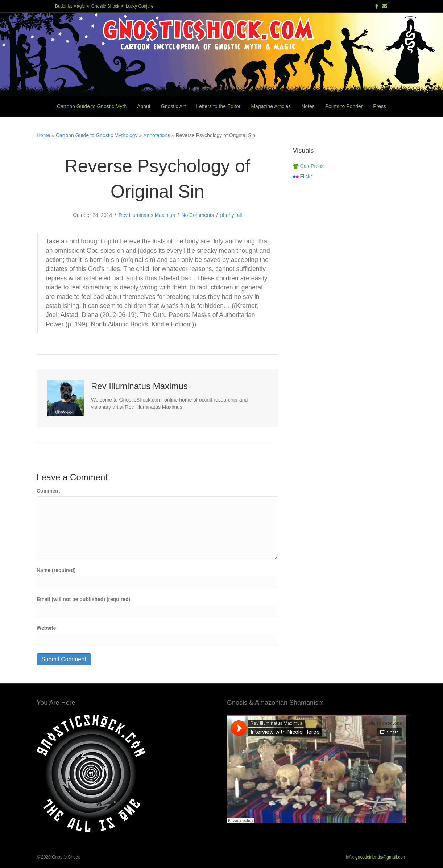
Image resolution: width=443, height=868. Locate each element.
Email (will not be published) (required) (83, 599)
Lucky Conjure (140, 6)
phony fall (231, 215)
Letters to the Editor (218, 106)
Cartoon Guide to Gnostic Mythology (97, 135)
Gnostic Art (173, 106)
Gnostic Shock (105, 6)
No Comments (197, 215)
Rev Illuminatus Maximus (147, 215)
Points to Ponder (344, 106)
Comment (48, 491)
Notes (308, 106)
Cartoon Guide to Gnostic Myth (92, 106)
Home (43, 135)
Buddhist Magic (70, 6)
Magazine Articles (271, 106)
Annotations (157, 135)
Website (46, 628)
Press (380, 106)
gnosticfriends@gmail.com (381, 857)
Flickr (303, 176)
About (144, 106)
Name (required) (56, 570)
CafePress (308, 166)
